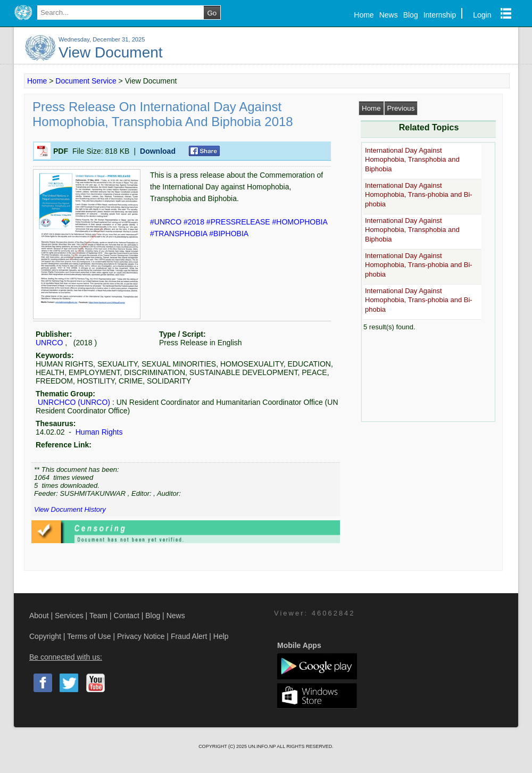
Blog (411, 15)
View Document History (70, 509)
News (389, 15)
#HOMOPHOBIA (300, 222)
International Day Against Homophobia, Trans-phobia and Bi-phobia (419, 195)
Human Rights (98, 432)
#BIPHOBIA (229, 234)
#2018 (195, 222)
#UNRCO (167, 222)
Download (158, 151)
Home (364, 15)
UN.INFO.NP (262, 746)
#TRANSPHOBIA (180, 234)
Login (482, 15)
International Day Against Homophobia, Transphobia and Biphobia (412, 160)
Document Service (86, 81)
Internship (440, 15)
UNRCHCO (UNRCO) (74, 402)
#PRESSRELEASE (239, 222)
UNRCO (49, 343)
